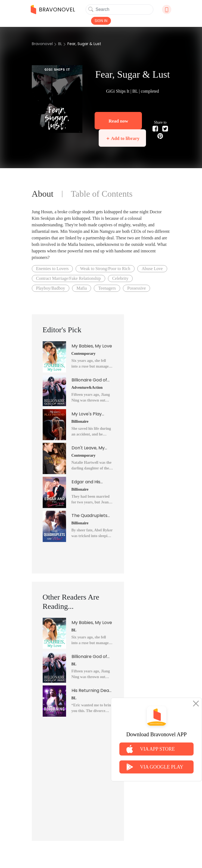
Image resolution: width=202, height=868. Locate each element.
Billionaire (80, 422)
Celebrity (120, 278)
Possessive (136, 288)
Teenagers (107, 288)
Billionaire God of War (89, 380)
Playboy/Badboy (51, 288)
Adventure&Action (87, 388)
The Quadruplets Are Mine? (89, 516)
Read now (118, 121)
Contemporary (84, 354)
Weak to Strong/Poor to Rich (105, 269)
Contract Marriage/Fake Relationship (69, 278)
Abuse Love (152, 269)
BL (60, 44)
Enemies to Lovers (52, 269)
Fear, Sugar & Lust (84, 44)
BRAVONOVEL (53, 10)
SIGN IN (101, 21)
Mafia (82, 288)
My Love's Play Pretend (87, 414)
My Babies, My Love (92, 346)
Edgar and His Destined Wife (86, 482)
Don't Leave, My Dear (88, 448)
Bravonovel (42, 44)
